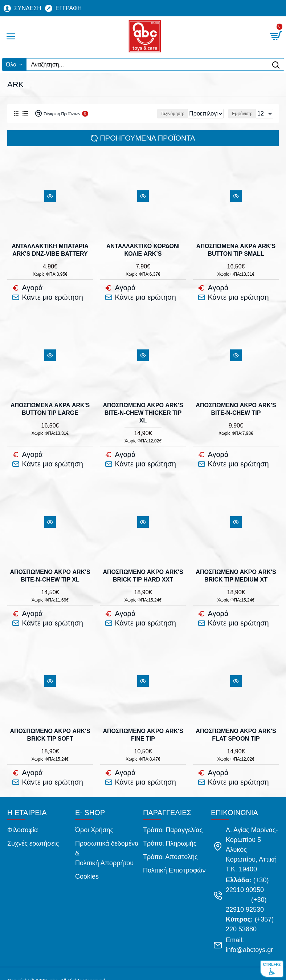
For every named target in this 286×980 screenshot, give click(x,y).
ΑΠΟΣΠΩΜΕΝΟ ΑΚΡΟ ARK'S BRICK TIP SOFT (50, 726)
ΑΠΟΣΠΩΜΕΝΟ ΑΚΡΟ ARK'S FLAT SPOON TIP (236, 726)
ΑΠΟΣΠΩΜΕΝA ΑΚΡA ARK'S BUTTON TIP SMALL (236, 250)
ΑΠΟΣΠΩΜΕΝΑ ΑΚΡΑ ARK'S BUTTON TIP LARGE (50, 406)
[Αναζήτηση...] (147, 64)
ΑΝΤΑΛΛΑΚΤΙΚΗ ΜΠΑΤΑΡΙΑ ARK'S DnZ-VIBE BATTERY (50, 250)
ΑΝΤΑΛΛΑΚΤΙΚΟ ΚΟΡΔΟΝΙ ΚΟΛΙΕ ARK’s (143, 250)
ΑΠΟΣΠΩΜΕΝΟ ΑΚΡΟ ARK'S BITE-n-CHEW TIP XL (50, 570)
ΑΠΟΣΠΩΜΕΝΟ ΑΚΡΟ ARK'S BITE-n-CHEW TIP (236, 406)
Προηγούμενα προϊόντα (147, 138)
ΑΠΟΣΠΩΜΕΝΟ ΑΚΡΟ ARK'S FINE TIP (143, 726)
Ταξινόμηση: (132, 114)
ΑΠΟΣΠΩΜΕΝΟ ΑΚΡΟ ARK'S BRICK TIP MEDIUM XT (236, 570)
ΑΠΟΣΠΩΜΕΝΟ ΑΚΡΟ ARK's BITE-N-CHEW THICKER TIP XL (143, 410)
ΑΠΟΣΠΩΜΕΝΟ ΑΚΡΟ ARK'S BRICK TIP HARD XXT (143, 570)
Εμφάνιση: (242, 114)
